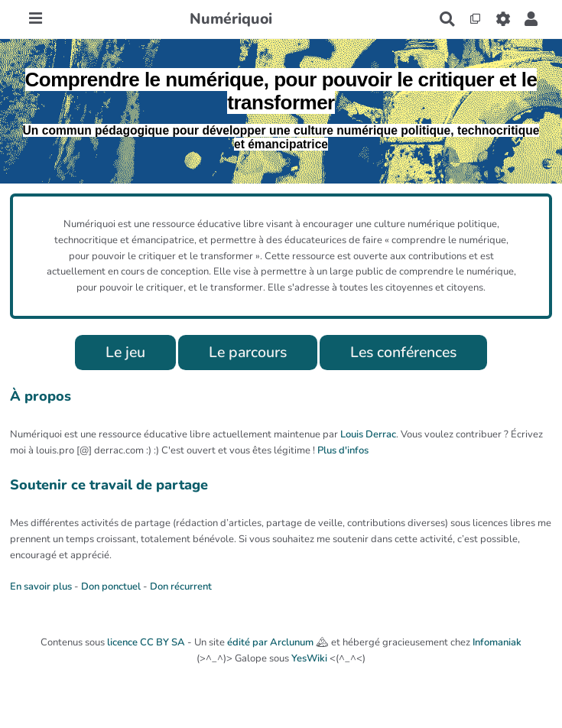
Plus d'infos (343, 450)
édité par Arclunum (270, 642)
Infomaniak (497, 642)
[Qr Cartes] (475, 19)
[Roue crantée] (503, 19)
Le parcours (248, 352)
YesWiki (309, 658)
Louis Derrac (368, 434)
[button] (531, 19)
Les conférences (403, 352)
